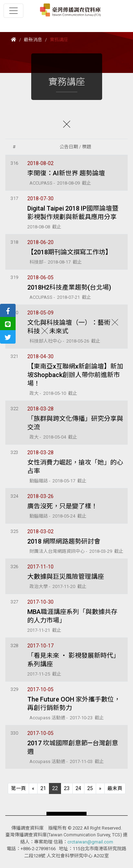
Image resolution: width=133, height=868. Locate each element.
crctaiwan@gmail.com (90, 842)
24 (78, 788)
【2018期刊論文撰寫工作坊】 (70, 252)
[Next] (100, 788)
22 (55, 788)
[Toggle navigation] (13, 11)
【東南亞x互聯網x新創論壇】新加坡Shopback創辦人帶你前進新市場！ (75, 375)
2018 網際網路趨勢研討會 (64, 541)
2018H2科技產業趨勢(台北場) (69, 287)
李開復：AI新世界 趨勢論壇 (66, 173)
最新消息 (33, 40)
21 (43, 788)
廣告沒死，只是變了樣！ (62, 506)
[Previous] (18, 788)
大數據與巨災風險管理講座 (66, 576)
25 (90, 788)
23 (67, 788)
